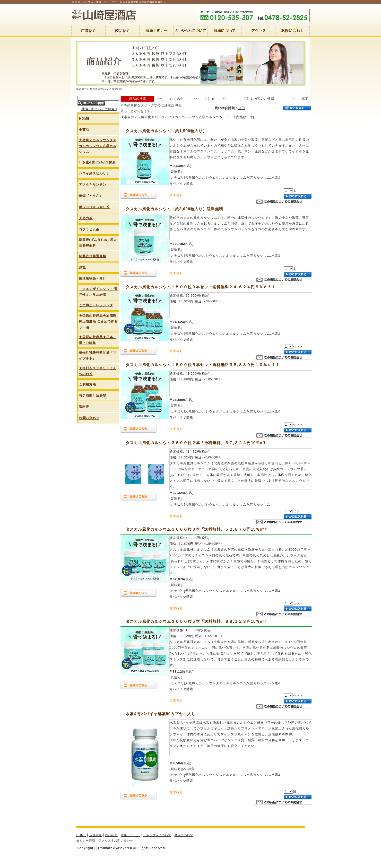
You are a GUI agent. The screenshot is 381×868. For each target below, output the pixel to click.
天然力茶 (86, 218)
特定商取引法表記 (93, 396)
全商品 (84, 130)
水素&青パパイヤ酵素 (98, 109)
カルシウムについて (157, 835)
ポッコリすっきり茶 (94, 207)
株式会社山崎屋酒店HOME (92, 89)
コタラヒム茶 (89, 229)
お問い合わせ (89, 418)
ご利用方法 (87, 384)
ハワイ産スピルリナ (94, 173)
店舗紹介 (95, 835)
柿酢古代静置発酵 (93, 256)
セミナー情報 (86, 841)
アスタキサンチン (93, 185)
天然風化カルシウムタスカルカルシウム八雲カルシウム (98, 146)
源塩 (82, 267)
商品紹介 (111, 835)
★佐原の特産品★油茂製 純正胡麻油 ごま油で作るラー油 (98, 321)
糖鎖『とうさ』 (91, 196)
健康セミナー (130, 835)
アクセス (105, 841)
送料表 (84, 407)
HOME (84, 118)
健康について (184, 835)
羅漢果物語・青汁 (93, 278)
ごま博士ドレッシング (96, 305)
